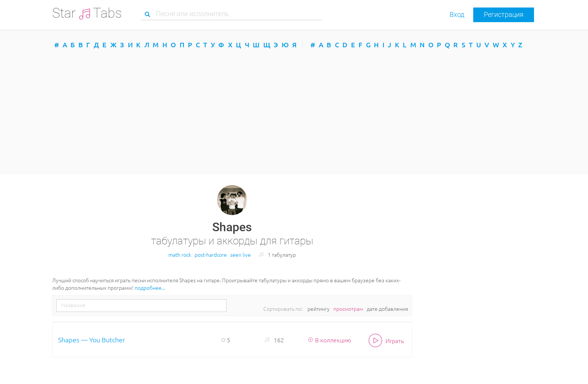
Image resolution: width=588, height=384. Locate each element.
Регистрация (504, 14)
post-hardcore (211, 254)
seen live (241, 254)
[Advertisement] (294, 111)
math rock (180, 254)
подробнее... (150, 288)
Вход (457, 14)
